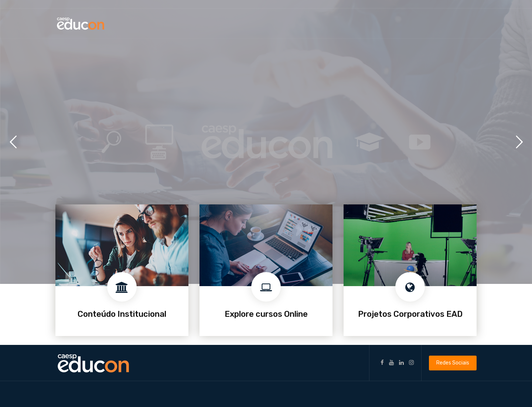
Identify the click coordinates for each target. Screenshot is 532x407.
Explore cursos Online (266, 314)
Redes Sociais (453, 363)
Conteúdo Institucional (122, 314)
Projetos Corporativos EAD (410, 314)
